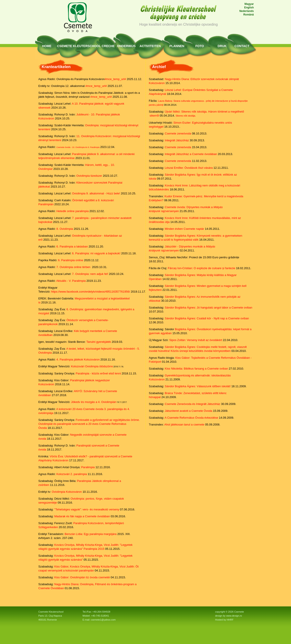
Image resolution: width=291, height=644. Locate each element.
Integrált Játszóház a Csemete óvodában (191, 154)
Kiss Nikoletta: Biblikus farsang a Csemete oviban (196, 369)
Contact (242, 46)
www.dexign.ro (234, 616)
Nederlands (246, 11)
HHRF (230, 620)
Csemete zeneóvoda (178, 133)
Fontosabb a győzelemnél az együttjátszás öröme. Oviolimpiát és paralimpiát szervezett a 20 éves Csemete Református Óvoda (89, 424)
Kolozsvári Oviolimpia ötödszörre (92, 366)
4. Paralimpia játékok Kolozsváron (78, 359)
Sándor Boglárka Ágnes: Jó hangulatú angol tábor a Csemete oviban (209, 308)
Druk (222, 46)
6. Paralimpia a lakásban (72, 246)
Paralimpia (88, 467)
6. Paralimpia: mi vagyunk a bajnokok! (96, 253)
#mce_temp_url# (115, 79)
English (249, 8)
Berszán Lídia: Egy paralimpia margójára (90, 534)
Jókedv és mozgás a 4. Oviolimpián (93, 402)
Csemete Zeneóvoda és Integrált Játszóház (193, 404)
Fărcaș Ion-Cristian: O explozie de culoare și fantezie (201, 268)
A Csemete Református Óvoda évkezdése (191, 418)
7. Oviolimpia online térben (73, 267)
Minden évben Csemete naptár (184, 229)
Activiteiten (150, 46)
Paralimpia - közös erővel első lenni (98, 373)
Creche (108, 46)
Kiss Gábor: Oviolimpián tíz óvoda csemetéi (82, 577)
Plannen (177, 46)
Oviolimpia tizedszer (89, 176)
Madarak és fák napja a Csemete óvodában (82, 516)
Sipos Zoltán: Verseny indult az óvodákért (196, 340)
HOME (47, 46)
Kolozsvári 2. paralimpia (72, 474)
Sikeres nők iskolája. (186, 116)
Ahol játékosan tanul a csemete (184, 425)
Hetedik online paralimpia (72, 211)
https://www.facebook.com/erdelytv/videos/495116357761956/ (90, 292)
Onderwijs (126, 46)
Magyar (249, 4)
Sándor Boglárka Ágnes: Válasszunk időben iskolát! (198, 386)
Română (248, 15)
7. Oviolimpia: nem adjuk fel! (90, 274)
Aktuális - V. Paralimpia (71, 281)
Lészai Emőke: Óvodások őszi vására (189, 168)
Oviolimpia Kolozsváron (67, 492)
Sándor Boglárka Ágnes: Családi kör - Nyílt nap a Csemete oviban (207, 318)
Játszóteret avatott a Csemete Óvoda (189, 411)
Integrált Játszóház (177, 140)
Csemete (65, 46)
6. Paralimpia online (70, 260)
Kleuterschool (87, 46)
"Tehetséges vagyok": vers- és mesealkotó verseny (87, 509)
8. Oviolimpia (65, 229)
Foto (200, 46)
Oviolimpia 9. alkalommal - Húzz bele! (96, 193)
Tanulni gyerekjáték (99, 342)
